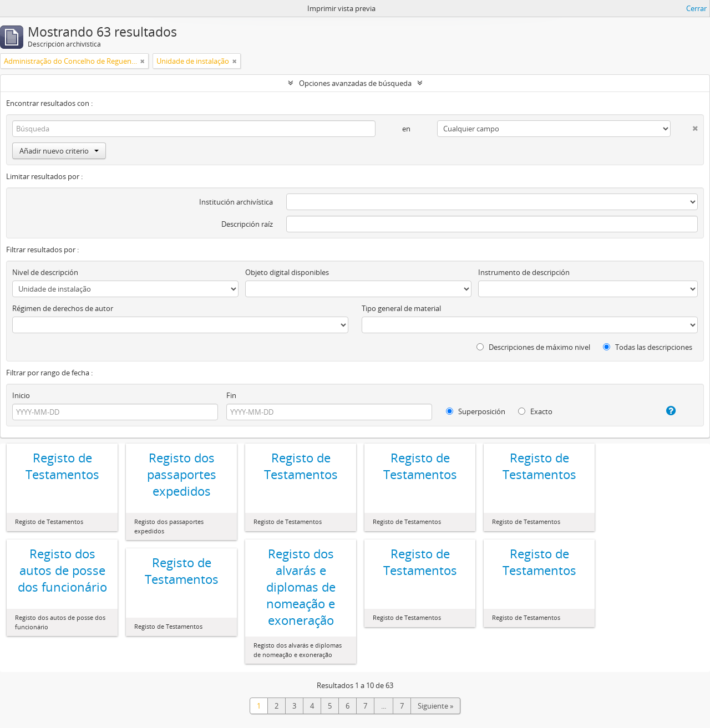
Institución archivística (236, 202)
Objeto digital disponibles (287, 272)
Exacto (535, 411)
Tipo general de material (401, 308)
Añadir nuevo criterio (59, 151)
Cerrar (696, 8)
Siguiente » (435, 706)
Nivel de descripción (45, 272)
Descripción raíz (247, 224)
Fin (231, 395)
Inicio (21, 395)
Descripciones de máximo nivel (533, 347)
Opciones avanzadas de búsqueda (355, 83)
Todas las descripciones (648, 347)
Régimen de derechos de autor (63, 308)
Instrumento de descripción (524, 272)
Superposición (476, 411)
